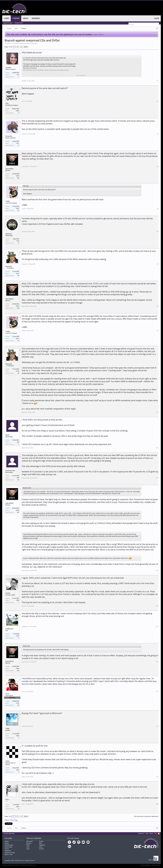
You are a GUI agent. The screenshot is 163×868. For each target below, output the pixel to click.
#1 (158, 81)
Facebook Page (10, 853)
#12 (157, 478)
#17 (157, 692)
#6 (158, 232)
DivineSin (9, 136)
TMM (7, 729)
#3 (158, 134)
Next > (26, 47)
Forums (16, 18)
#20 (157, 804)
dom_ (7, 799)
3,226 (17, 736)
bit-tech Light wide (9, 834)
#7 (158, 264)
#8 (158, 306)
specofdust (9, 169)
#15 (157, 627)
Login (157, 18)
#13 (157, 570)
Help (147, 834)
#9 (158, 331)
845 (18, 478)
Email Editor (9, 847)
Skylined (9, 234)
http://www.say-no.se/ (32, 52)
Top (155, 834)
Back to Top (8, 854)
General (15, 43)
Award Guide (9, 845)
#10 (157, 412)
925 (18, 75)
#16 (157, 662)
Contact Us (141, 834)
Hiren (7, 694)
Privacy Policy (156, 865)
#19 (157, 777)
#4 (158, 167)
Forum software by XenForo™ (19, 865)
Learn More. (99, 34)
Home (6, 18)
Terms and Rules (146, 865)
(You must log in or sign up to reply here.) (146, 816)
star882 (27, 43)
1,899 (17, 600)
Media (26, 18)
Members (36, 18)
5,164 (17, 274)
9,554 (17, 176)
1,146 (17, 241)
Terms (7, 849)
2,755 (17, 636)
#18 (157, 726)
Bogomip (9, 266)
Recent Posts (19, 23)
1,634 (17, 770)
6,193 (17, 703)
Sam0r (8, 593)
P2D (7, 104)
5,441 (17, 208)
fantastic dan (10, 471)
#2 (158, 101)
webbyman (9, 629)
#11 (157, 448)
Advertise (8, 851)
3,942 (17, 807)
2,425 (17, 111)
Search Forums (8, 23)
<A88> (8, 201)
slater (8, 761)
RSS (159, 834)
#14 (157, 606)
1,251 (17, 143)
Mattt (7, 435)
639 (18, 442)
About (7, 843)
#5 (158, 209)
